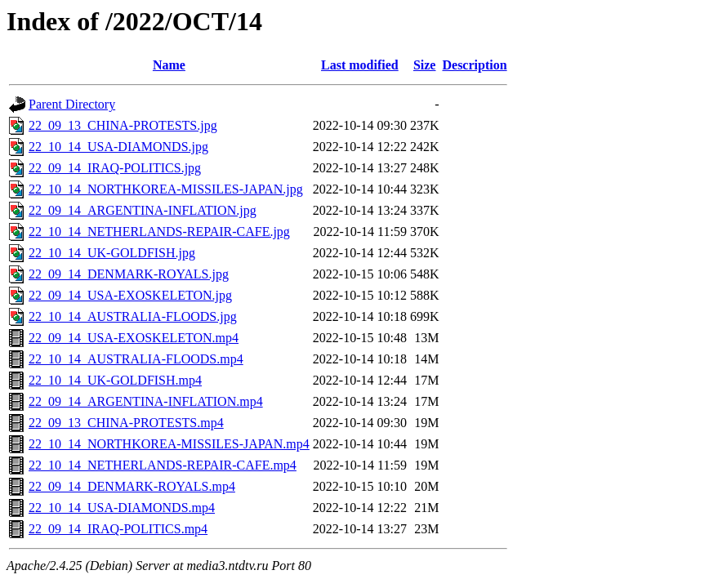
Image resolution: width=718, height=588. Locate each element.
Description (474, 65)
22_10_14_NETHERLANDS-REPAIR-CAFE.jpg (159, 232)
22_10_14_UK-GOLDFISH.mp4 (115, 380)
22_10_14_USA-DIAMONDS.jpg (118, 147)
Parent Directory (72, 104)
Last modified (360, 65)
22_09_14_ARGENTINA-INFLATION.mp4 (146, 401)
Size (425, 65)
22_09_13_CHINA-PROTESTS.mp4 (126, 423)
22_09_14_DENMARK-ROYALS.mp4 (132, 486)
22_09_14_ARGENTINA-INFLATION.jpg (143, 210)
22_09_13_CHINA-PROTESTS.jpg (123, 125)
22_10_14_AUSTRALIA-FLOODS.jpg (133, 316)
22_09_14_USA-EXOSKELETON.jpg (130, 295)
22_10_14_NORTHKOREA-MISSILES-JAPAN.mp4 (169, 444)
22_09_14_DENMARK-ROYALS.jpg (129, 274)
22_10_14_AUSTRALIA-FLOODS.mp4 (136, 359)
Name (169, 65)
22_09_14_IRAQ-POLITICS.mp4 (118, 529)
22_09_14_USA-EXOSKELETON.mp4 (134, 338)
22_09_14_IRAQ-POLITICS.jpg (115, 168)
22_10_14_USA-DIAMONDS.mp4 (122, 508)
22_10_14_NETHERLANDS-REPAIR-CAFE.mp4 (163, 465)
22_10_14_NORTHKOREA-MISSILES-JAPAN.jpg (166, 189)
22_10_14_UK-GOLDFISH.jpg (112, 253)
